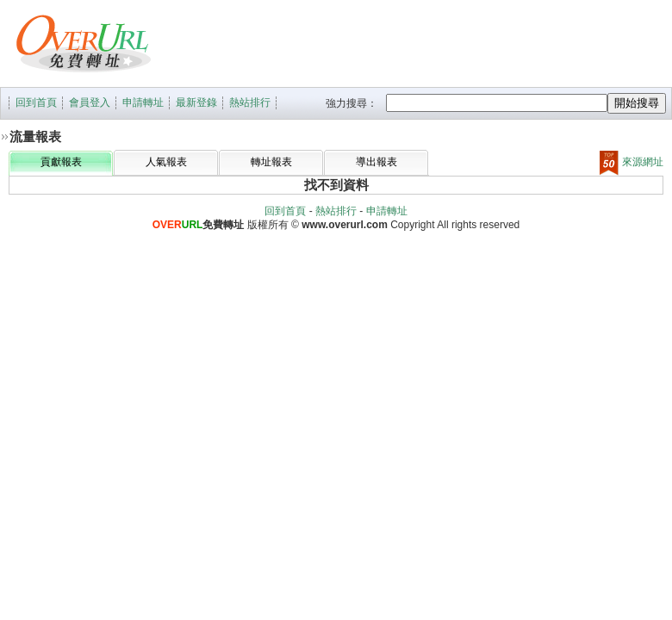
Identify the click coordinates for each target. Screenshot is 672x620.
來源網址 (632, 162)
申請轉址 (143, 102)
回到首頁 (36, 102)
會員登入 (90, 102)
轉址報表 (271, 162)
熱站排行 (250, 102)
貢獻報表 (61, 162)
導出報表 (376, 162)
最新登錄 (196, 102)
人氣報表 (166, 162)
